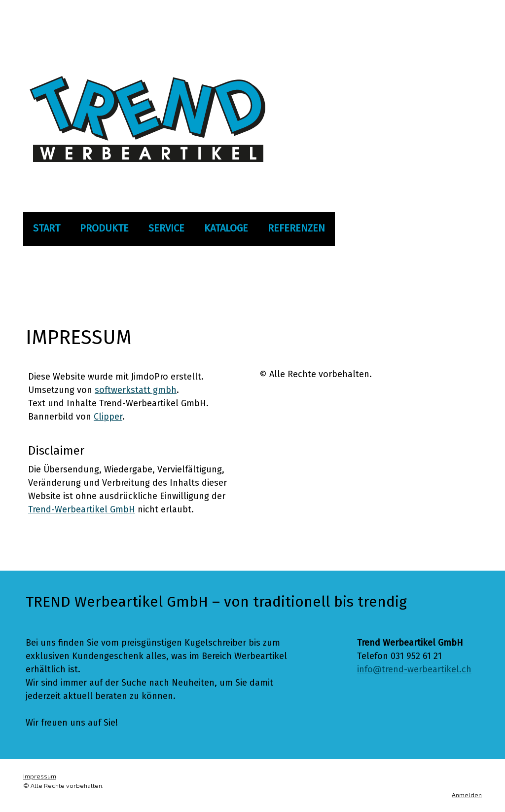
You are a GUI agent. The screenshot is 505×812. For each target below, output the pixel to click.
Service (166, 228)
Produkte (104, 228)
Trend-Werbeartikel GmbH (82, 509)
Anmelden (467, 795)
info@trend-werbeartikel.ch (414, 669)
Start (47, 228)
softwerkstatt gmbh (136, 390)
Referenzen (296, 228)
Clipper (108, 417)
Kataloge (226, 228)
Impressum (40, 776)
